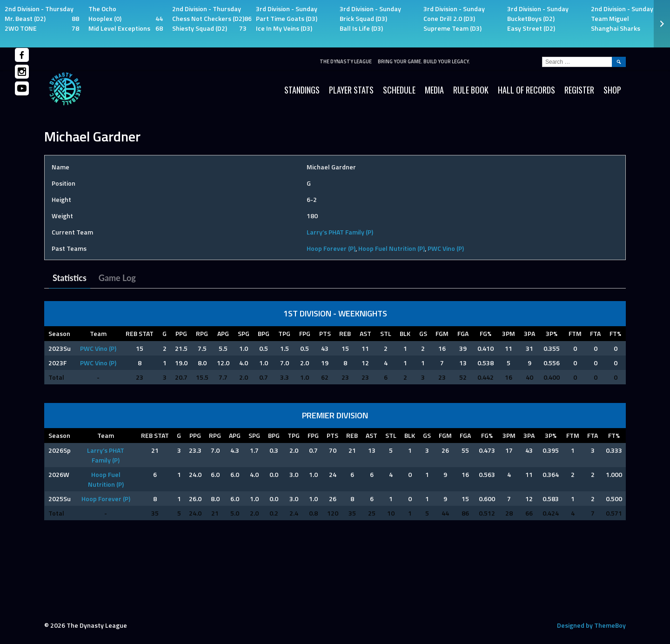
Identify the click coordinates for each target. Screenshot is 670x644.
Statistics (70, 278)
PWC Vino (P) (446, 248)
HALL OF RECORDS (526, 90)
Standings (302, 90)
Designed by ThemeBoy (591, 625)
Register (579, 90)
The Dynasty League (346, 61)
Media (434, 90)
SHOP (612, 90)
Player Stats (351, 90)
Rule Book (471, 90)
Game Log (117, 278)
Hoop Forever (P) (331, 248)
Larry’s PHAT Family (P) (340, 232)
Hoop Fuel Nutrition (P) (392, 248)
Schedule (399, 90)
